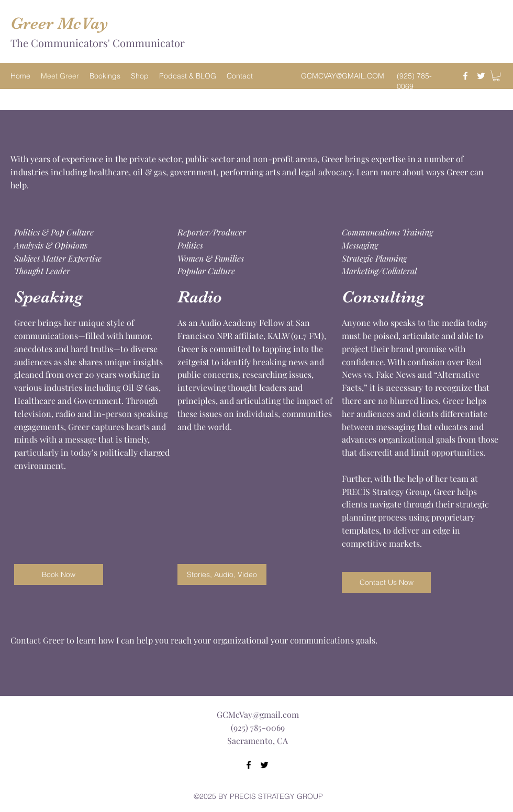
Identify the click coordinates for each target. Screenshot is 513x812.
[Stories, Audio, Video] (222, 574)
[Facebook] (465, 76)
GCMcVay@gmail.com (258, 714)
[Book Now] (59, 574)
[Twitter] (481, 76)
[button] (496, 76)
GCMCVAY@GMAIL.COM (343, 76)
